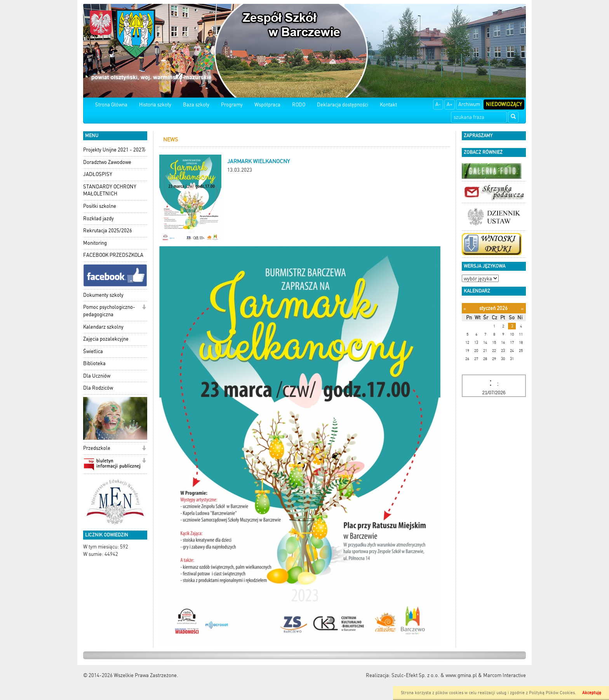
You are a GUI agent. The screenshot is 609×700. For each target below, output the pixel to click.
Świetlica (93, 351)
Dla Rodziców (98, 388)
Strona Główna (111, 105)
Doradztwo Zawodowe (107, 162)
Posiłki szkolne (100, 206)
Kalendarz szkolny (103, 327)
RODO (299, 105)
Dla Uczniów (97, 376)
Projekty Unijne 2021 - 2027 (114, 150)
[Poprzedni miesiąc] (465, 309)
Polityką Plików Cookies (552, 693)
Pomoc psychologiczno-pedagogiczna (109, 311)
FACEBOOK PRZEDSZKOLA (113, 255)
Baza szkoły (196, 105)
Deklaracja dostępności (343, 105)
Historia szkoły (155, 105)
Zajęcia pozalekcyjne (106, 339)
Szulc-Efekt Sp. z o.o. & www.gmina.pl (434, 675)
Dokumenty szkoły (103, 295)
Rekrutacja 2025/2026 (108, 231)
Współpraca (267, 105)
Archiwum (469, 104)
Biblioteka (94, 363)
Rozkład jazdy (98, 219)
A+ (450, 104)
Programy (232, 105)
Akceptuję (592, 693)
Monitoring (95, 243)
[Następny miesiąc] (522, 309)
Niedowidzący (504, 104)
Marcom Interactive (505, 675)
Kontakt (388, 105)
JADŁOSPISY (98, 174)
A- (438, 104)
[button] (144, 151)
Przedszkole (97, 448)
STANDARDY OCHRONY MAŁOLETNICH (110, 190)
